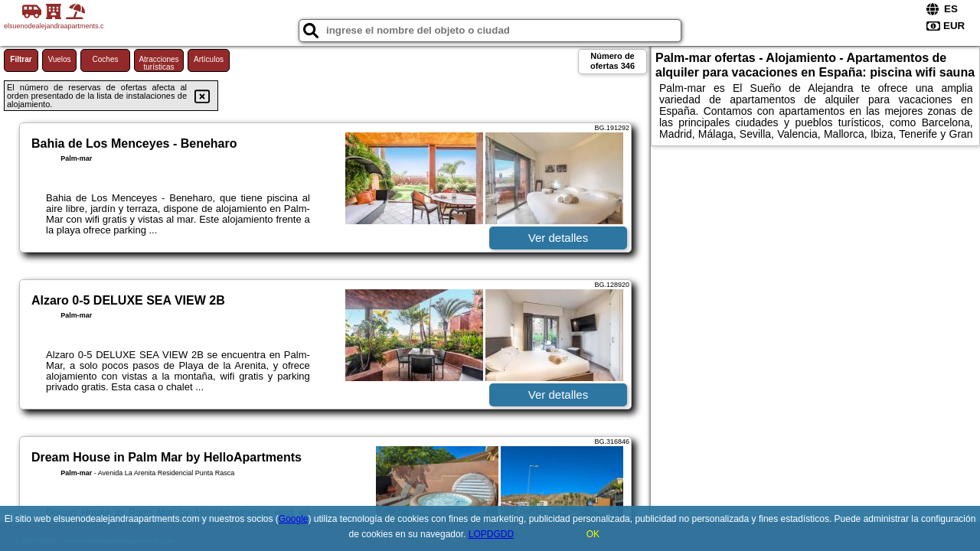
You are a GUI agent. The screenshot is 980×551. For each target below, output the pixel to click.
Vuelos (59, 59)
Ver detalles (558, 238)
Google (294, 519)
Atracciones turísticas (158, 63)
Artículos (209, 59)
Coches (106, 59)
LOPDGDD (491, 534)
